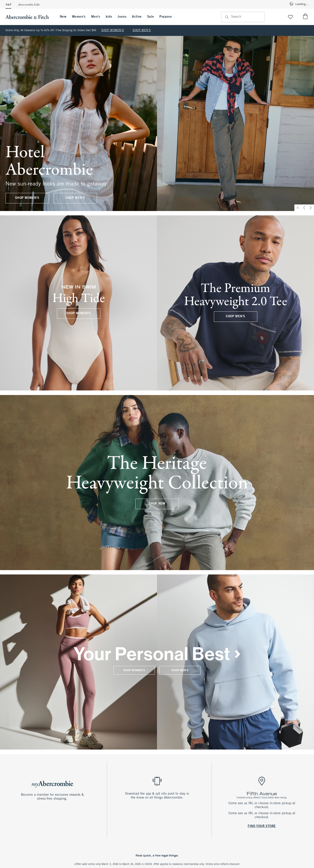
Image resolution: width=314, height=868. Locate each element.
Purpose (166, 17)
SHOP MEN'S (142, 30)
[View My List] (290, 17)
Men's (96, 17)
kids (109, 17)
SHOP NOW (157, 504)
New (63, 17)
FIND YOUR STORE (262, 826)
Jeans (122, 17)
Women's (79, 17)
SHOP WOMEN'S (113, 30)
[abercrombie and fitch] (29, 17)
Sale (151, 17)
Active (137, 17)
